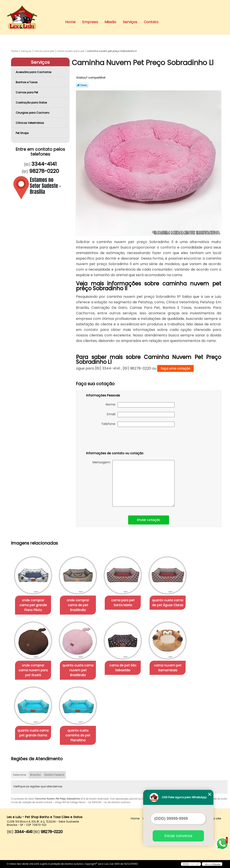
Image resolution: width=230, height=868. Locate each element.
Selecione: (20, 775)
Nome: (140, 405)
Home (70, 22)
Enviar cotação (149, 520)
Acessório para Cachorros (34, 72)
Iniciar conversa (178, 836)
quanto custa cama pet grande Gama (33, 733)
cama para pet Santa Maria (123, 603)
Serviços (130, 22)
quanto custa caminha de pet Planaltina (78, 735)
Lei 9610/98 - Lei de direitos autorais (109, 802)
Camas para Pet (27, 92)
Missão (110, 22)
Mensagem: (134, 483)
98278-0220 (44, 171)
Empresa (90, 22)
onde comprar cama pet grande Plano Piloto (33, 605)
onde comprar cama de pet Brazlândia (78, 605)
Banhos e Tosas (27, 82)
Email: (141, 415)
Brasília (35, 775)
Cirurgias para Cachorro (33, 113)
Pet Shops (23, 133)
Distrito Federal (54, 775)
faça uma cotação (175, 368)
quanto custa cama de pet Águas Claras (168, 603)
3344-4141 (44, 164)
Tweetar (82, 85)
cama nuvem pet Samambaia (168, 668)
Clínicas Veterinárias (30, 123)
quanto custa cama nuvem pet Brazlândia (78, 670)
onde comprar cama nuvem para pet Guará (33, 670)
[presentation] (114, 440)
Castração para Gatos (32, 103)
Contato (151, 22)
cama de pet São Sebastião (123, 668)
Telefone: (138, 424)
